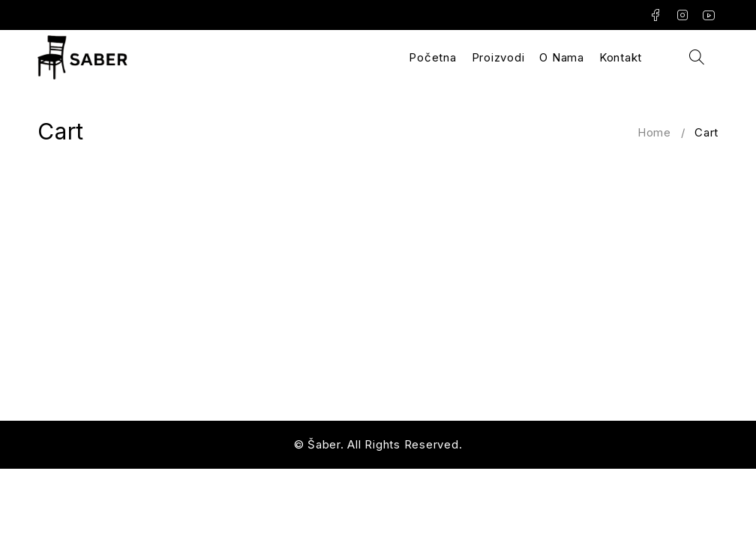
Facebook (656, 15)
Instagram (683, 15)
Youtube (709, 15)
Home (654, 132)
